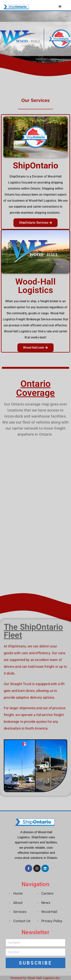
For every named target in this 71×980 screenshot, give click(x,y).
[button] (60, 6)
